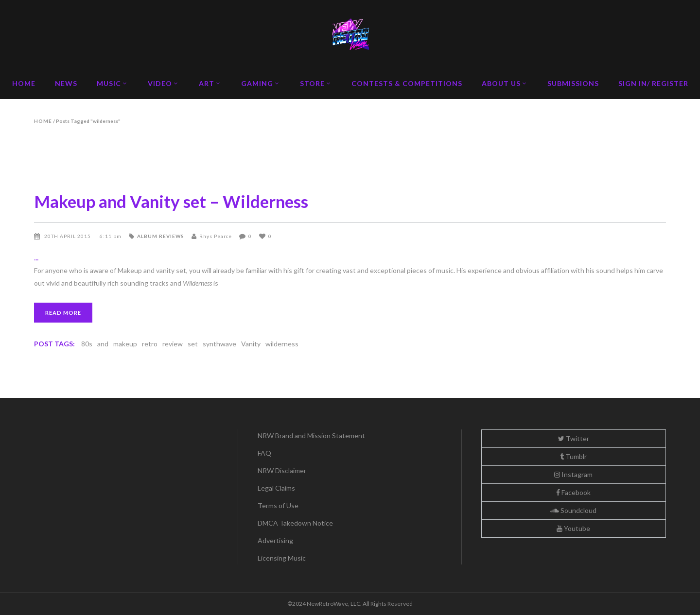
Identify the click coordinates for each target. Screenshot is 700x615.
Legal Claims (276, 488)
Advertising (275, 540)
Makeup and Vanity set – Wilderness (171, 201)
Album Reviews (161, 236)
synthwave (219, 344)
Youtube (573, 528)
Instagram (573, 474)
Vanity (251, 344)
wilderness (282, 344)
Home (43, 121)
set (193, 344)
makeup (125, 344)
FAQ (264, 453)
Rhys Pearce (216, 236)
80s (87, 344)
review (173, 344)
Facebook (573, 492)
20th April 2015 (68, 236)
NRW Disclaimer (282, 470)
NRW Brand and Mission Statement (311, 436)
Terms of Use (278, 505)
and (103, 344)
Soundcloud (573, 510)
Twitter (574, 438)
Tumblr (573, 456)
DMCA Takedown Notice (295, 523)
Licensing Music (282, 558)
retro (150, 344)
